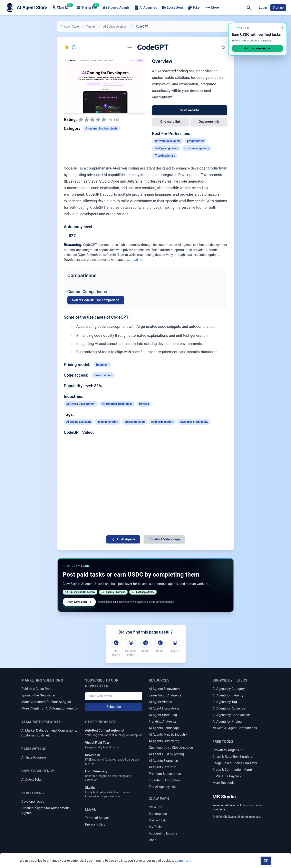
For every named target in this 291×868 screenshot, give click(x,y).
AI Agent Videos (161, 702)
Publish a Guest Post (37, 689)
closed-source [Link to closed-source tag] (103, 375)
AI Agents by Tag (225, 702)
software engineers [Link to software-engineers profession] (197, 148)
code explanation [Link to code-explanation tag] (162, 422)
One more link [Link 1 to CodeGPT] (170, 122)
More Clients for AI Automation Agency (50, 708)
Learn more (183, 861)
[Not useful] (116, 643)
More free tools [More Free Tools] (224, 783)
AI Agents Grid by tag (164, 741)
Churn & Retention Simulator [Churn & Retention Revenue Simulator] (233, 757)
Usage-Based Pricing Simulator (235, 763)
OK (266, 861)
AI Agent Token (32, 779)
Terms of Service (97, 818)
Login (263, 7)
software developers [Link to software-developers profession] (168, 141)
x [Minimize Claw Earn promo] (283, 27)
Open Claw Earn (79, 602)
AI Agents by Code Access (232, 715)
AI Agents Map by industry (168, 735)
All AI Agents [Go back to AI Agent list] (123, 539)
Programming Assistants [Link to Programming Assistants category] (101, 128)
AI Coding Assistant (116, 27)
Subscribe (114, 707)
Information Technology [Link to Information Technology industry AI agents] (117, 404)
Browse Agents (116, 8)
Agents (91, 27)
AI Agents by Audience (229, 708)
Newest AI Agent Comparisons (235, 728)
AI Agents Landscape (164, 728)
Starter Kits (87, 7)
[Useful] (160, 643)
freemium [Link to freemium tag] (102, 365)
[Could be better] (131, 643)
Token (195, 8)
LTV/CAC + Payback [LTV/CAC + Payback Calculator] (227, 776)
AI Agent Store (70, 27)
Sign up (278, 7)
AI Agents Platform (163, 767)
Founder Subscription (164, 780)
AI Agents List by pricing (166, 754)
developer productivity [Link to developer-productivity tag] (194, 422)
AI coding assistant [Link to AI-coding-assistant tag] (79, 422)
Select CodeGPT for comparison (96, 300)
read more (139, 260)
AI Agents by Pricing (227, 721)
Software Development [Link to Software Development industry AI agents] (81, 404)
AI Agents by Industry (228, 695)
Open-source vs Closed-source (171, 748)
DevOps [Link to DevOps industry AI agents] (144, 404)
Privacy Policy (95, 824)
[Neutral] (146, 643)
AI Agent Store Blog (163, 715)
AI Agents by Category (229, 689)
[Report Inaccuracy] (74, 47)
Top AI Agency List (162, 787)
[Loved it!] (175, 643)
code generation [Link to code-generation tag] (108, 422)
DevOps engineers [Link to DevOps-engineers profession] (166, 148)
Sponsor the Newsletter (38, 695)
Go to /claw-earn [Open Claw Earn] (258, 48)
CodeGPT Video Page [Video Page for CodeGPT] (164, 539)
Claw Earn (62, 7)
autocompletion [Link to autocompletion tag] (135, 422)
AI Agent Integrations (164, 708)
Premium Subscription (165, 774)
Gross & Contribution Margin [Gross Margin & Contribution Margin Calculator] (233, 770)
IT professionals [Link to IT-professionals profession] (165, 156)
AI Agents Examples (163, 761)
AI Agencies (146, 8)
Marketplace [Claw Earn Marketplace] (158, 814)
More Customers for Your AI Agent (46, 702)
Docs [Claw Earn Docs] (153, 840)
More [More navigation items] (212, 8)
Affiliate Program (34, 757)
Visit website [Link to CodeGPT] (190, 110)
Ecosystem (172, 8)
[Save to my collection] (223, 47)
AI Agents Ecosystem (164, 689)
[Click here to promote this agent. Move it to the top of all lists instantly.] (67, 47)
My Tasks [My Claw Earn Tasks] (156, 827)
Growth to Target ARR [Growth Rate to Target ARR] (228, 750)
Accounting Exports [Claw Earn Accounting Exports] (163, 833)
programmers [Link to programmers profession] (196, 141)
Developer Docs (33, 802)
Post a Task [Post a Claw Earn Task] (157, 820)
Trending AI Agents (163, 721)
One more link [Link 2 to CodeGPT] (209, 122)
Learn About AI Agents (165, 695)
